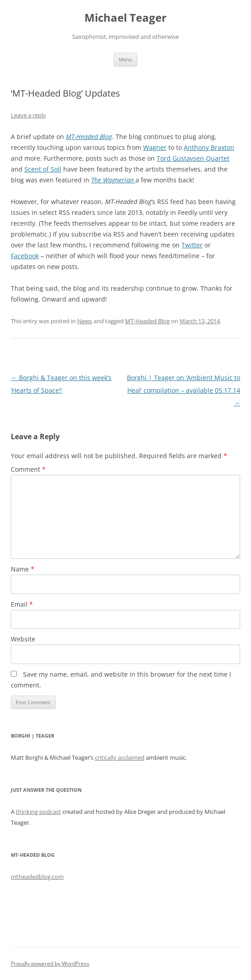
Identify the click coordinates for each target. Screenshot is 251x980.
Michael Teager (125, 18)
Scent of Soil (43, 169)
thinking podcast (38, 812)
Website (23, 639)
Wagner (155, 147)
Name (23, 569)
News (85, 321)
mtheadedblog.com (37, 877)
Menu (125, 59)
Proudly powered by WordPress (50, 964)
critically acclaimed (120, 757)
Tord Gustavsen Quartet (193, 158)
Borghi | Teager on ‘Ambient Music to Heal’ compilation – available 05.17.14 (184, 390)
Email (22, 604)
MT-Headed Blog (147, 321)
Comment (28, 469)
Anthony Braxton (209, 147)
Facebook (25, 256)
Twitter (192, 245)
